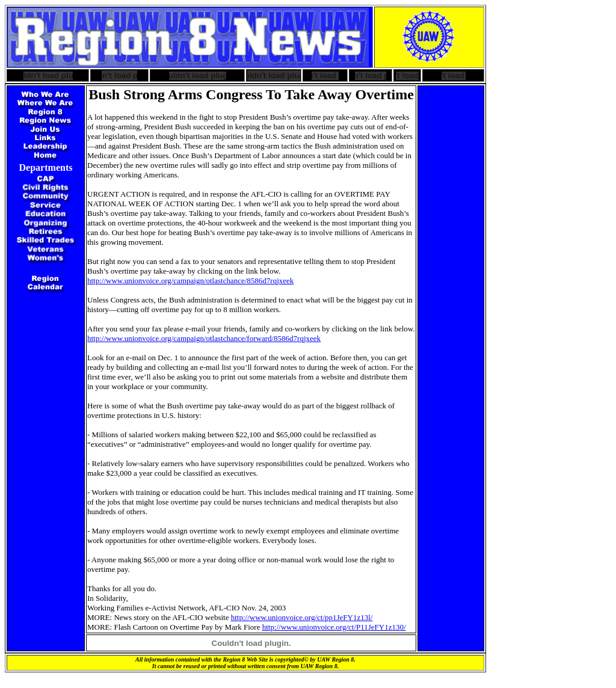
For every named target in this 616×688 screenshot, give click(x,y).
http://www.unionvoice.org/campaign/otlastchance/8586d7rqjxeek (190, 281)
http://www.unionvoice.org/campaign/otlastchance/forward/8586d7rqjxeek (204, 338)
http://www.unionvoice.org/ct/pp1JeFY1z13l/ (302, 617)
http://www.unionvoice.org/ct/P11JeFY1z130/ (334, 627)
